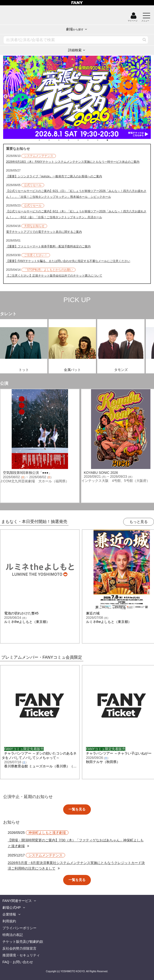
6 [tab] (93, 140)
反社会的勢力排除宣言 (19, 948)
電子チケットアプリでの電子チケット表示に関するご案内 (44, 232)
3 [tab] (64, 140)
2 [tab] (54, 140)
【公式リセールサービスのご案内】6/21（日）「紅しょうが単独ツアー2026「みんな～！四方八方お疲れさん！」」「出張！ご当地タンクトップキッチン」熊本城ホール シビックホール (76, 194)
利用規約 (9, 921)
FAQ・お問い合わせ (18, 962)
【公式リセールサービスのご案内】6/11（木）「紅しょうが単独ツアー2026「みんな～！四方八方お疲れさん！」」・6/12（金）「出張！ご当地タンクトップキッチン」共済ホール (76, 214)
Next (148, 94)
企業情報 (9, 914)
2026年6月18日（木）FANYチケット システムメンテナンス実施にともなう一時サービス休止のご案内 (73, 162)
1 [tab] (44, 140)
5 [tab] (83, 140)
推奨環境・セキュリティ (21, 955)
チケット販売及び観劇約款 (23, 942)
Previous (6, 94)
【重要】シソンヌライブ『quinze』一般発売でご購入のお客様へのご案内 (54, 176)
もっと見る (139, 522)
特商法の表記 (13, 935)
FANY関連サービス (17, 901)
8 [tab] (112, 140)
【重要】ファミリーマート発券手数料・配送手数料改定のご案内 (48, 246)
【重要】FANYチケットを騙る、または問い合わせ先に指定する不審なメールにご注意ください (68, 261)
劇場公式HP (12, 908)
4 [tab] (73, 140)
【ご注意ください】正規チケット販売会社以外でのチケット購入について (54, 276)
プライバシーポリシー (19, 928)
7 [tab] (103, 140)
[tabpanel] (77, 97)
